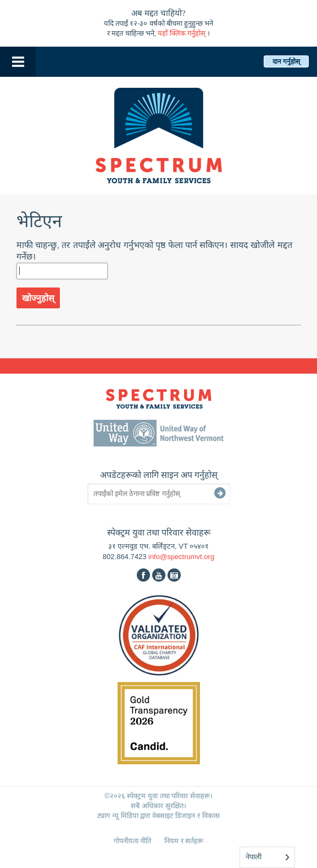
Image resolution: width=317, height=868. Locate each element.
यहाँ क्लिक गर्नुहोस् (182, 33)
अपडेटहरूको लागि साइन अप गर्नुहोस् (159, 475)
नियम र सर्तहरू (184, 841)
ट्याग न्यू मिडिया (118, 816)
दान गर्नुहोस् (286, 61)
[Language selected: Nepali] (267, 857)
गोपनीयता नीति (133, 841)
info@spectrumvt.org (181, 557)
